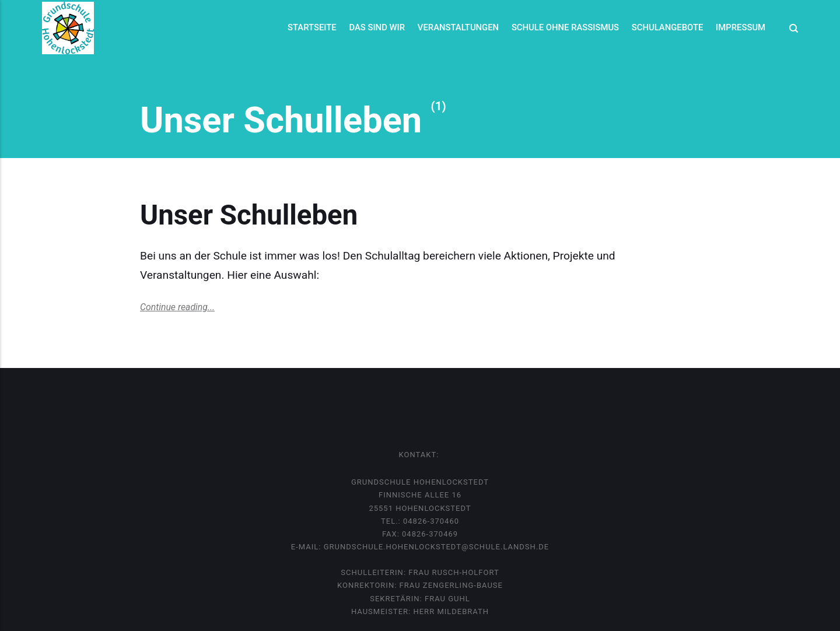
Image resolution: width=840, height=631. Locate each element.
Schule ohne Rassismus (565, 27)
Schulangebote (668, 27)
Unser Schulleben (252, 215)
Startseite (312, 27)
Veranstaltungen (458, 27)
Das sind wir (377, 27)
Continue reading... (177, 307)
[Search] (790, 28)
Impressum (741, 27)
